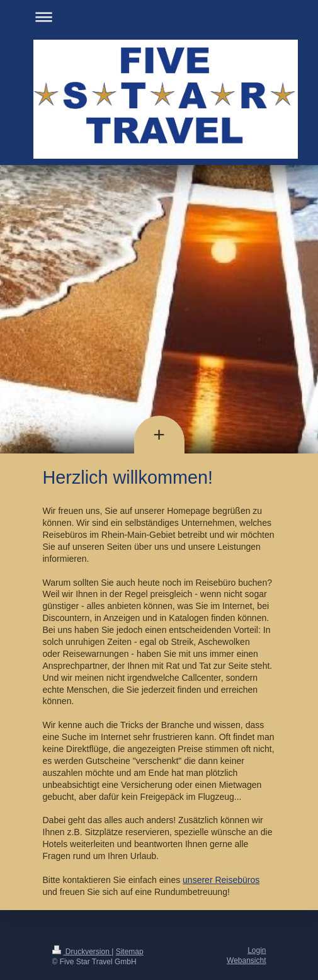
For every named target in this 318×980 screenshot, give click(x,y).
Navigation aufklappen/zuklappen (159, 17)
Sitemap (130, 952)
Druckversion (82, 952)
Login (257, 950)
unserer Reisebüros (221, 880)
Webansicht (246, 960)
